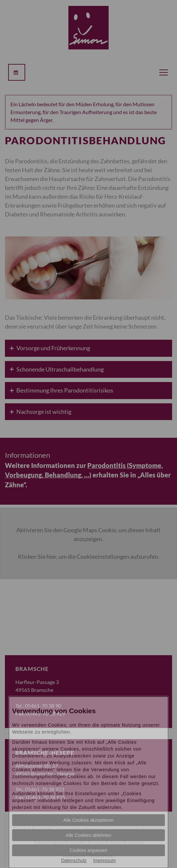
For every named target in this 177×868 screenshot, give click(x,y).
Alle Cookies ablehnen (88, 835)
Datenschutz (74, 860)
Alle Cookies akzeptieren (88, 820)
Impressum (105, 860)
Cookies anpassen (88, 850)
